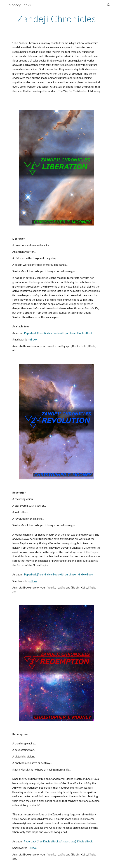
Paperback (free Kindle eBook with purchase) (50, 333)
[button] (4, 5)
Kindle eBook (85, 333)
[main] (56, 19)
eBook (33, 339)
